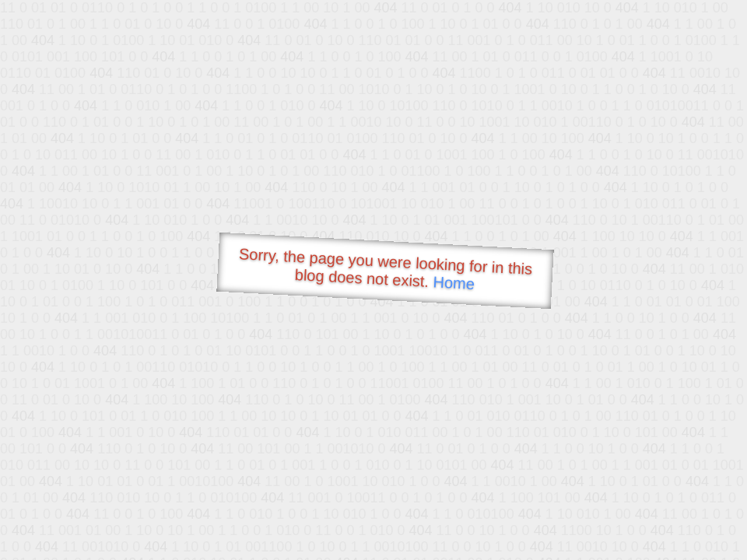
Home (454, 283)
